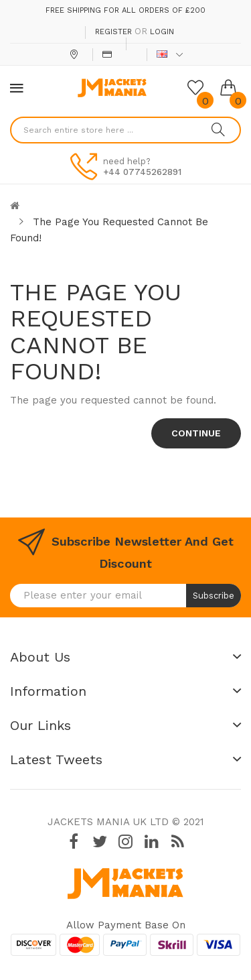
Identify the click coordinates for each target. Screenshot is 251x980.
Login (162, 32)
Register (113, 32)
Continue (196, 433)
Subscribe (214, 596)
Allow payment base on (126, 925)
